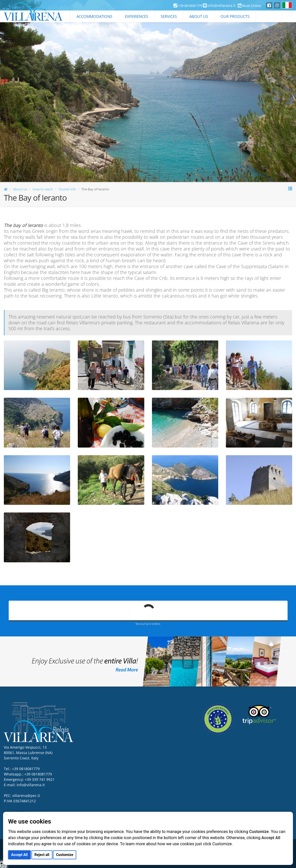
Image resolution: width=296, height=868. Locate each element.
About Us (199, 16)
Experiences (136, 16)
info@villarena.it (222, 5)
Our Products (235, 16)
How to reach (43, 189)
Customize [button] (65, 855)
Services (169, 16)
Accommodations (94, 16)
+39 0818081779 (38, 774)
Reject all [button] (42, 855)
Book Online (249, 6)
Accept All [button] (19, 855)
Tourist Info (67, 189)
